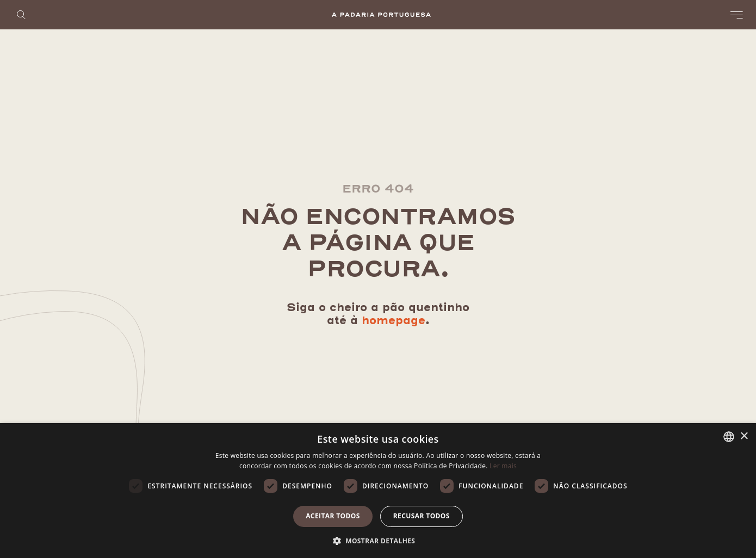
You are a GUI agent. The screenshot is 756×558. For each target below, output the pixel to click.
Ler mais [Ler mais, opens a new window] (503, 466)
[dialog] (378, 491)
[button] (378, 540)
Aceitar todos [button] (333, 516)
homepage (394, 321)
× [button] (744, 436)
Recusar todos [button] (422, 516)
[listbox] (729, 437)
